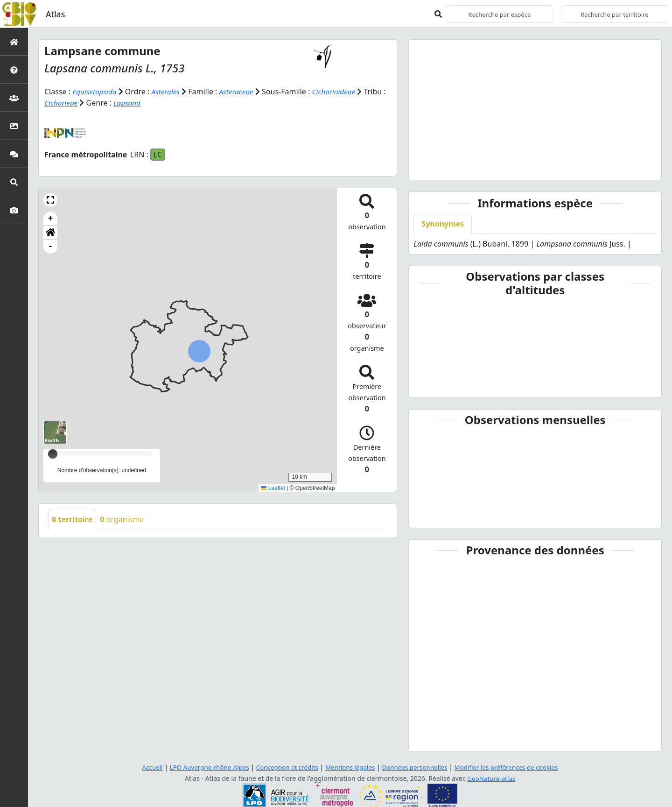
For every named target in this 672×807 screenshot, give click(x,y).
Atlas (55, 14)
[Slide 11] (615, 167)
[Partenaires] (14, 98)
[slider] (53, 454)
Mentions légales (350, 767)
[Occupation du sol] (14, 126)
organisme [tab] (122, 519)
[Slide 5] (519, 167)
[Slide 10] (599, 167)
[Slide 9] (583, 167)
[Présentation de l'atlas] (14, 70)
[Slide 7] (551, 167)
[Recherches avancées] (14, 182)
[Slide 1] (455, 167)
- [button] (51, 247)
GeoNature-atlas (491, 778)
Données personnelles (417, 767)
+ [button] (51, 219)
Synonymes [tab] (443, 224)
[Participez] (14, 154)
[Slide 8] (567, 167)
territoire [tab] (72, 519)
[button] (50, 200)
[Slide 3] (487, 167)
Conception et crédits (284, 767)
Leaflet (273, 488)
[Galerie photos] (14, 210)
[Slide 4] (503, 167)
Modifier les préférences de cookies (512, 767)
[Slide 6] (535, 167)
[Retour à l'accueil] (14, 42)
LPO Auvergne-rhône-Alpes (203, 767)
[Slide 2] (471, 167)
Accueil (144, 767)
